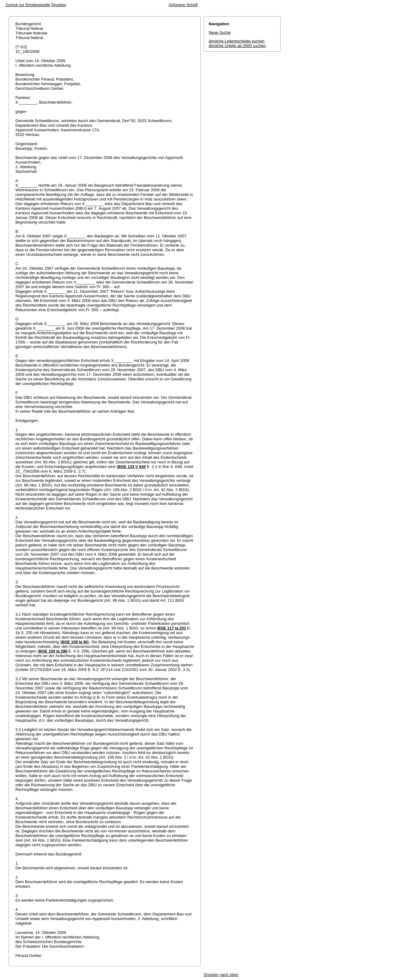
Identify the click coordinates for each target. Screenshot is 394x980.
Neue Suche (220, 32)
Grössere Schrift (183, 5)
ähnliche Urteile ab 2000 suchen (237, 46)
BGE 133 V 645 (132, 467)
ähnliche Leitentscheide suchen (236, 41)
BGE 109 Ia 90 (75, 642)
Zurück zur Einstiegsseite (28, 5)
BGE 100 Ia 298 (53, 651)
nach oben (229, 975)
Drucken (59, 5)
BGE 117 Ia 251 (172, 628)
